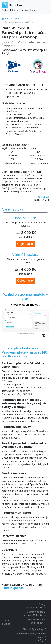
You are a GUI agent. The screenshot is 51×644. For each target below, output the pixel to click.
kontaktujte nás (12, 588)
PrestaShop (13, 19)
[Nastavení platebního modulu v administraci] (28, 336)
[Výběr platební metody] (23, 336)
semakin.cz (44, 197)
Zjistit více (12, 97)
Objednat (26, 244)
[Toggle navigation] (46, 7)
